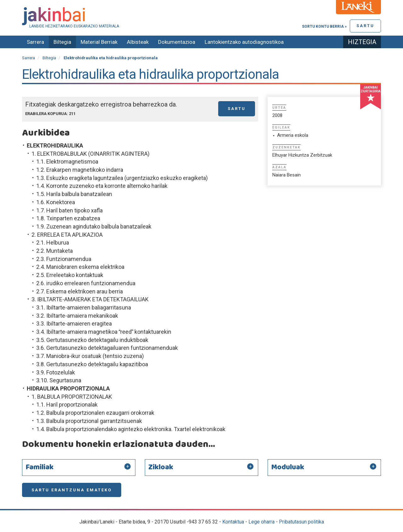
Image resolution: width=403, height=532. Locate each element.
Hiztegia (362, 42)
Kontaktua (233, 522)
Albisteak (138, 42)
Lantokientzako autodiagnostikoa (244, 42)
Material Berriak (99, 42)
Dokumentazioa (177, 42)
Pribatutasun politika (301, 522)
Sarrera (35, 42)
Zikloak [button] (161, 467)
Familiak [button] (40, 467)
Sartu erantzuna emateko (72, 490)
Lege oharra (261, 522)
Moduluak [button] (288, 467)
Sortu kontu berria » (324, 26)
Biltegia (62, 42)
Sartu (365, 26)
